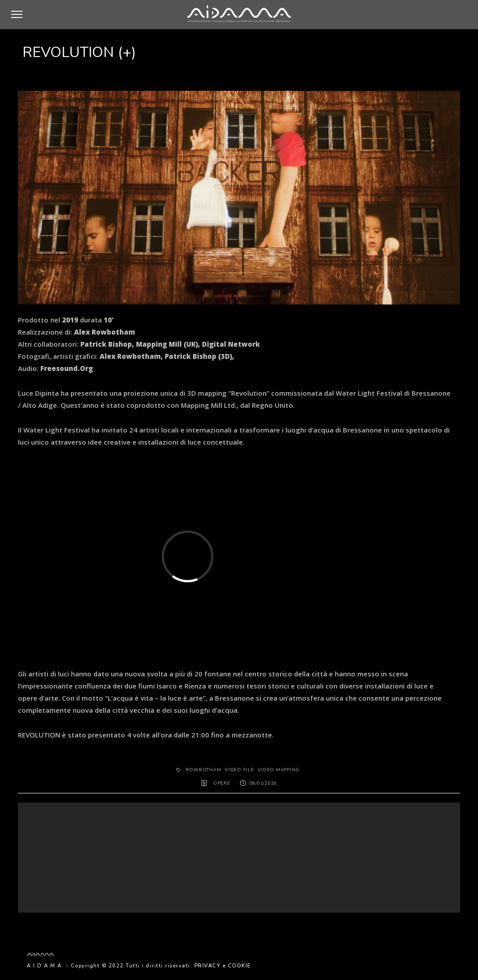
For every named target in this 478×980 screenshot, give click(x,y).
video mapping (278, 770)
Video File (239, 770)
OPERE (222, 783)
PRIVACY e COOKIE (223, 966)
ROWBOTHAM (204, 770)
